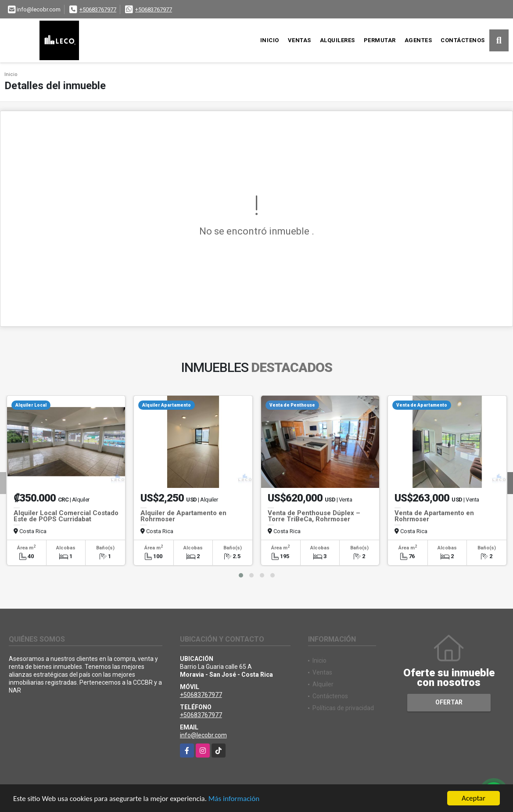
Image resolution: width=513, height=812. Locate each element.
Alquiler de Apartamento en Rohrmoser (183, 516)
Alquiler (323, 684)
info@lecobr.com (203, 735)
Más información (234, 799)
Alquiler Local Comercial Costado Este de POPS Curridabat (66, 516)
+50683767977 (98, 9)
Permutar (380, 40)
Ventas (300, 40)
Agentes (418, 40)
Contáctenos (463, 40)
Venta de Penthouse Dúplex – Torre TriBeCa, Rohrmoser (314, 516)
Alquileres (337, 40)
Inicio (270, 40)
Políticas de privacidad (343, 708)
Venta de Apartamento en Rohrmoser (434, 516)
